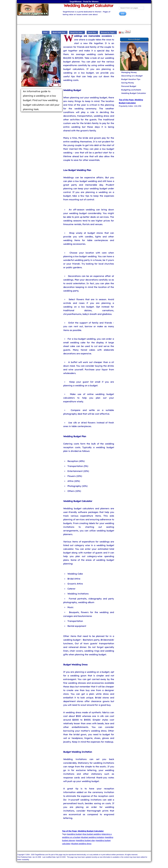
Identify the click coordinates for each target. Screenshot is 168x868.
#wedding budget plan (85, 840)
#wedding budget (74, 834)
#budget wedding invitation (93, 837)
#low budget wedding (92, 834)
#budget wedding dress (81, 844)
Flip (121, 33)
